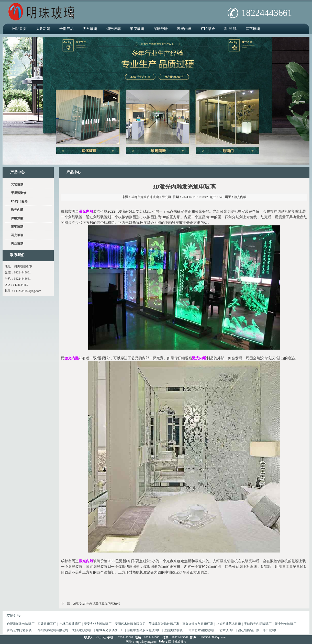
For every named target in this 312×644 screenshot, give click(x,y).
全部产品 (66, 29)
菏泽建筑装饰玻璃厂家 (164, 624)
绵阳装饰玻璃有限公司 (53, 630)
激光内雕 (184, 29)
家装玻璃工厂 (47, 624)
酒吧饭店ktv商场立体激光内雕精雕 (97, 603)
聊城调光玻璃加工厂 (110, 630)
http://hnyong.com (146, 642)
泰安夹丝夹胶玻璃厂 (98, 624)
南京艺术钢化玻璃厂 (202, 630)
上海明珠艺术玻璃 (229, 624)
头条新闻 (43, 29)
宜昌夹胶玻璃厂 (175, 630)
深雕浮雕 (161, 29)
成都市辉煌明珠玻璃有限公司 (151, 197)
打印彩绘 (208, 29)
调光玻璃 (114, 29)
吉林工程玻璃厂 (70, 624)
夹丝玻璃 (90, 29)
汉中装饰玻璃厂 (286, 624)
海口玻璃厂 (270, 630)
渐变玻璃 (137, 29)
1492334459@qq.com (27, 291)
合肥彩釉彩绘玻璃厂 (21, 624)
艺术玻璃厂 (227, 630)
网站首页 (19, 29)
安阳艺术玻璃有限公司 (130, 624)
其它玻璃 (253, 29)
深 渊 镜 (230, 29)
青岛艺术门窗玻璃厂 (21, 630)
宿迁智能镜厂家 (249, 630)
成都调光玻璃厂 (82, 630)
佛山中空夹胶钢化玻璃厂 (144, 630)
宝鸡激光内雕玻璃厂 (258, 624)
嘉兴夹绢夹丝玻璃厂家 (198, 624)
